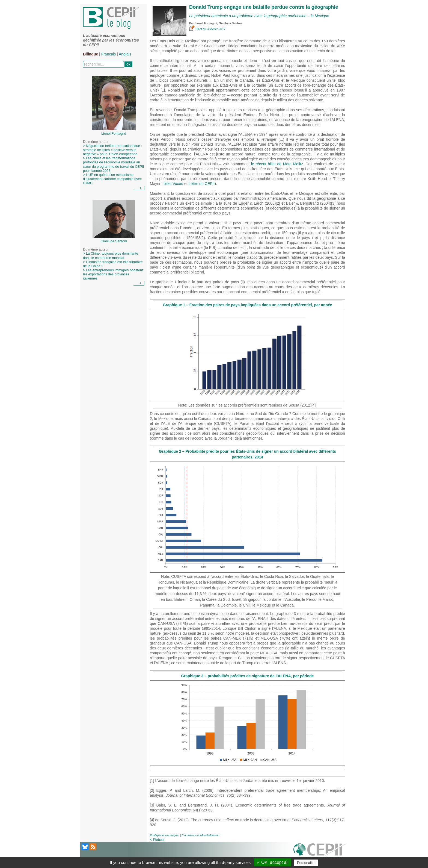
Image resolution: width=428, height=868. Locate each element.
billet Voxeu (174, 184)
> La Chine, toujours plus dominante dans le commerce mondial (111, 256)
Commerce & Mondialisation (201, 835)
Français (109, 54)
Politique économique (164, 835)
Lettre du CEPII (202, 184)
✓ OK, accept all (273, 862)
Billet (196, 29)
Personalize (306, 863)
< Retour (157, 840)
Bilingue (90, 54)
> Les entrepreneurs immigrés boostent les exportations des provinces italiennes (113, 274)
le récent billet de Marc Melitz (277, 164)
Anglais (125, 54)
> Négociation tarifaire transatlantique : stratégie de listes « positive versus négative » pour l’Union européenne (112, 150)
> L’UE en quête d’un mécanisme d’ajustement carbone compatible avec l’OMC (112, 179)
